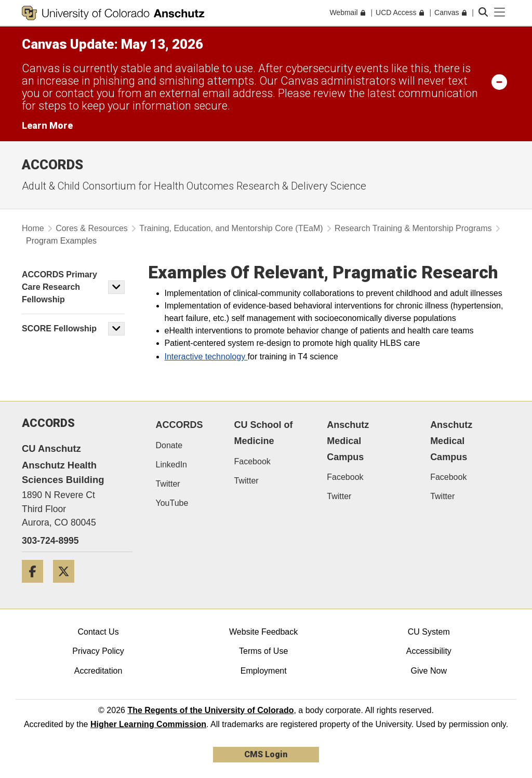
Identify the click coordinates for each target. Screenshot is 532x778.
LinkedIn (172, 465)
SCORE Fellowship (59, 328)
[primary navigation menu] (500, 12)
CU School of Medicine (264, 433)
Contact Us (98, 632)
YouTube (172, 503)
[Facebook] (36, 587)
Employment (264, 671)
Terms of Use (263, 651)
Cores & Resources (92, 228)
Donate (169, 445)
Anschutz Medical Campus (348, 441)
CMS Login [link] (266, 754)
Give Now (429, 671)
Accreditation (98, 671)
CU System (429, 632)
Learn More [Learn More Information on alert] (47, 125)
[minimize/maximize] (499, 82)
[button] (116, 287)
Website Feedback (263, 632)
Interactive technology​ (206, 357)
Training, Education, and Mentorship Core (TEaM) (231, 228)
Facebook (252, 461)
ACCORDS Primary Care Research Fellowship (59, 287)
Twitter (168, 484)
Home (33, 228)
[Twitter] (68, 587)
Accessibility (429, 651)
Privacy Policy (98, 651)
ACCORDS (179, 425)
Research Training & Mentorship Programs (413, 228)
